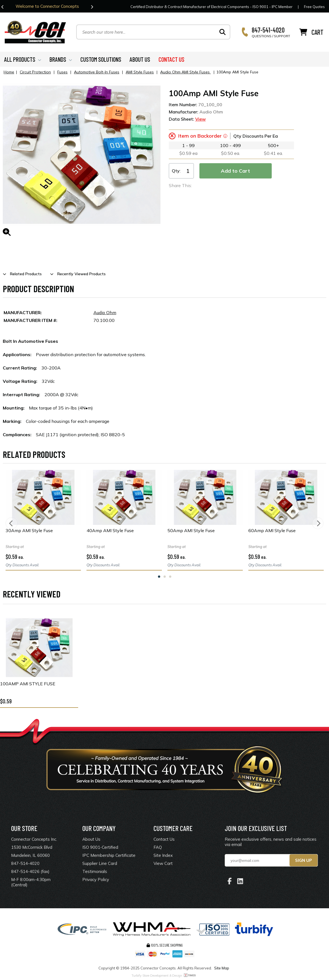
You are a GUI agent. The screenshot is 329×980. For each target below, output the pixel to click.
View (201, 120)
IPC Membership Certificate (109, 856)
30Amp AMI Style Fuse (29, 531)
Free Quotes (314, 7)
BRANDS (61, 60)
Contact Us (164, 840)
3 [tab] (170, 577)
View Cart (163, 864)
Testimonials (95, 873)
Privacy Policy (96, 881)
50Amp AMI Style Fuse (191, 531)
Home (9, 73)
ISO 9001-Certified (100, 848)
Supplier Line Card (100, 864)
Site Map (222, 969)
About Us (91, 840)
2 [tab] (165, 577)
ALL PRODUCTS (23, 60)
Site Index (163, 856)
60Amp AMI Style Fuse (272, 531)
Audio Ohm (105, 314)
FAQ (158, 848)
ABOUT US (140, 60)
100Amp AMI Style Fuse (28, 685)
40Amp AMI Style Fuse (110, 531)
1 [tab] (159, 577)
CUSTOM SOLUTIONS (101, 60)
